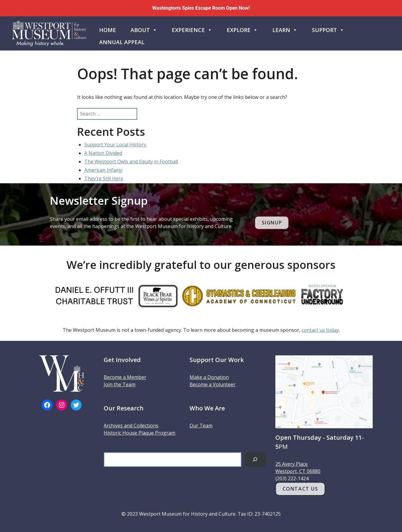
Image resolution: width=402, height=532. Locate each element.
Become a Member (125, 377)
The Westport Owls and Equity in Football (131, 162)
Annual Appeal (122, 42)
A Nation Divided (103, 153)
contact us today (320, 330)
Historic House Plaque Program (139, 433)
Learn (285, 29)
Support (328, 29)
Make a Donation (209, 377)
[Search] (255, 460)
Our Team (201, 426)
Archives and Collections (131, 426)
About (144, 29)
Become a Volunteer (212, 384)
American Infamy (103, 170)
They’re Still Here (104, 178)
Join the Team (120, 384)
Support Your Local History (116, 145)
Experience (192, 29)
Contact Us (300, 489)
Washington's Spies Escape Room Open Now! (201, 8)
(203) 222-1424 (292, 478)
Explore (242, 29)
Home (108, 30)
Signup (272, 223)
